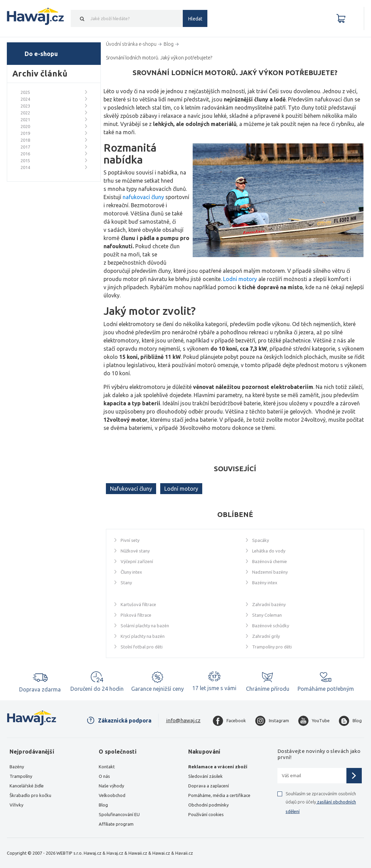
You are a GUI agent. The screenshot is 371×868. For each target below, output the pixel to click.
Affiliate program (116, 824)
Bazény (17, 767)
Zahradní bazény (269, 604)
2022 (25, 113)
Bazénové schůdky (271, 626)
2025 (25, 92)
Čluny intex (131, 572)
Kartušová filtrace (138, 604)
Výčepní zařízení (137, 561)
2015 (25, 160)
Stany (126, 583)
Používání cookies (206, 814)
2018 (25, 140)
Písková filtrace (136, 615)
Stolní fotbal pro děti (142, 647)
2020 (25, 126)
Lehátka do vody (269, 551)
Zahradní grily (266, 636)
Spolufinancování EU (119, 814)
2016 (25, 154)
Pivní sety (130, 540)
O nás (104, 776)
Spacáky (260, 540)
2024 (25, 99)
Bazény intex (265, 583)
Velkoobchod (112, 795)
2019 (25, 133)
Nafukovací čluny (131, 489)
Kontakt (107, 767)
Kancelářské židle (27, 786)
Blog (103, 805)
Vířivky (16, 805)
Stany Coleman (267, 615)
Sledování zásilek (205, 776)
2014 (25, 167)
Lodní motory (181, 489)
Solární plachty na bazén (145, 626)
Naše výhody (111, 786)
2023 (25, 106)
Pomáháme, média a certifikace (219, 795)
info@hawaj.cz (183, 720)
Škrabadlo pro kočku (30, 795)
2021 (25, 120)
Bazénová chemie (270, 561)
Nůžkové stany (135, 551)
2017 (25, 147)
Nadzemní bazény (270, 572)
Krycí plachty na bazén (143, 636)
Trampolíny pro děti (272, 647)
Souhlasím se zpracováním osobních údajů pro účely (321, 802)
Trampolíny (21, 776)
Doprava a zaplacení (209, 786)
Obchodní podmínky (208, 805)
